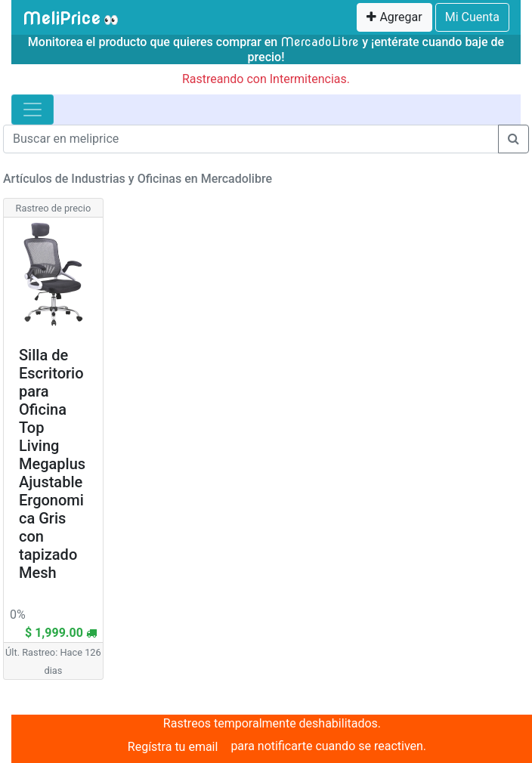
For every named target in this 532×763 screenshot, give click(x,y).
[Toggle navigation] (32, 110)
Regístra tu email (173, 747)
